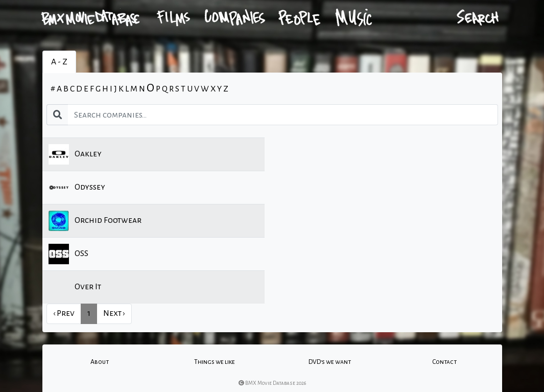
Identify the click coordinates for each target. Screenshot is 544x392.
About (100, 362)
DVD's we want (330, 362)
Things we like (215, 362)
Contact (444, 362)
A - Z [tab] (59, 62)
